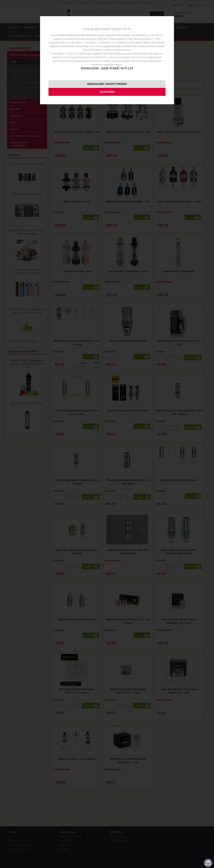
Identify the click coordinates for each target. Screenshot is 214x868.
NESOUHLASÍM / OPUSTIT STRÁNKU (107, 84)
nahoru (208, 863)
